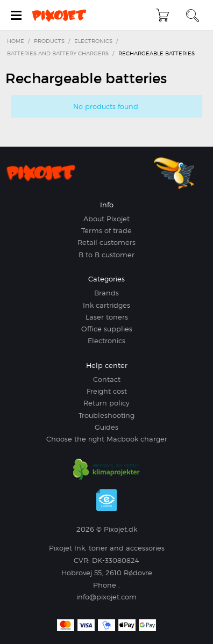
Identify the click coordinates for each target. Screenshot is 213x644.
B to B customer (106, 255)
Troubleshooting (106, 415)
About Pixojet (106, 219)
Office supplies (107, 329)
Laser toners (107, 317)
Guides (106, 427)
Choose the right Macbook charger (107, 439)
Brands (106, 293)
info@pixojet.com (106, 597)
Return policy (106, 403)
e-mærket (106, 500)
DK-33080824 (116, 560)
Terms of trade (106, 230)
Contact (107, 379)
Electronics (106, 341)
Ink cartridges (106, 305)
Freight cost (107, 391)
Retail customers (106, 242)
